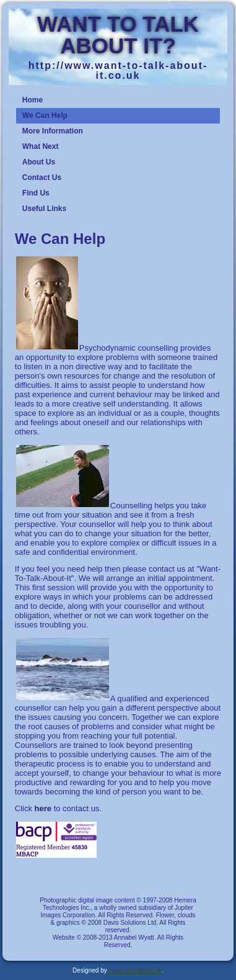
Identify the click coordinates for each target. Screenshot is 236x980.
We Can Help (45, 115)
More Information (53, 131)
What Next (41, 146)
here (43, 808)
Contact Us (42, 178)
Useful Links (44, 209)
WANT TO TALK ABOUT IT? (118, 35)
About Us (39, 162)
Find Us (36, 193)
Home (33, 100)
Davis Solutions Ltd (135, 970)
